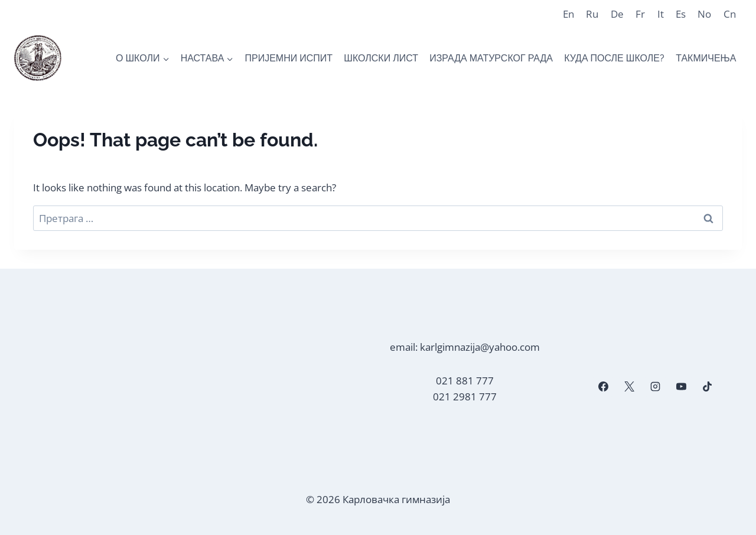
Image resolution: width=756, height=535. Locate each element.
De (617, 14)
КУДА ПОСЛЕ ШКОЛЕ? (614, 58)
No (704, 14)
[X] (629, 387)
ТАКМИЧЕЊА (706, 58)
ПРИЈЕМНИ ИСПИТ (289, 58)
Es (681, 14)
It (661, 14)
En (568, 14)
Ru (592, 14)
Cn (730, 14)
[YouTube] (682, 387)
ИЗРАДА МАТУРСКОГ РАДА (491, 58)
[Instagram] (655, 387)
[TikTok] (708, 387)
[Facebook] (603, 387)
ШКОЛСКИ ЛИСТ (381, 58)
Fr (640, 14)
